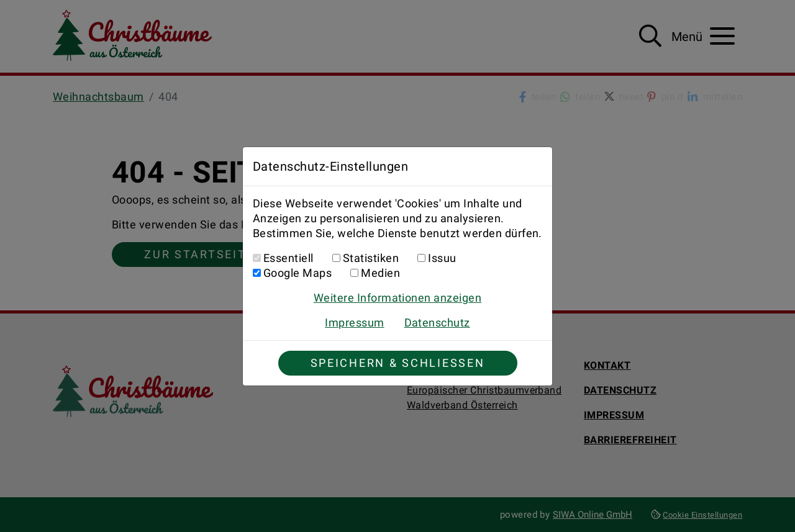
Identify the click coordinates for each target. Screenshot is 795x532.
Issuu (442, 258)
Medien (380, 273)
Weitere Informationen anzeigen (397, 298)
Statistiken (371, 258)
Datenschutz (437, 322)
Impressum (354, 322)
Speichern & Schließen (398, 363)
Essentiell (288, 258)
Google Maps (298, 273)
